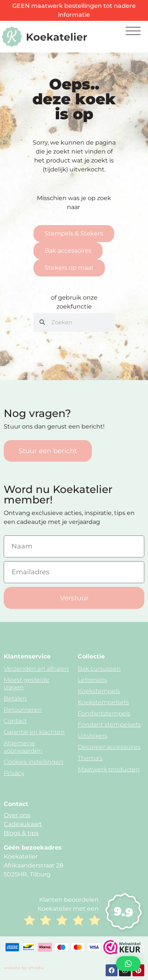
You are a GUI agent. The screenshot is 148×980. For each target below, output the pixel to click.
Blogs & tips (21, 833)
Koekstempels (99, 691)
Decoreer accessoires (109, 747)
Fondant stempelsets (109, 725)
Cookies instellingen (33, 762)
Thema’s (90, 758)
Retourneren (23, 710)
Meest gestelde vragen (27, 684)
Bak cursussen (99, 669)
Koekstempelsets (103, 702)
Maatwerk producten (109, 769)
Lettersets (92, 680)
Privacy (14, 773)
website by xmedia (24, 968)
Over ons (17, 815)
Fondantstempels (104, 713)
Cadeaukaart (23, 824)
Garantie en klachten (34, 732)
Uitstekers (93, 736)
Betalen (15, 698)
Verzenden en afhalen (36, 669)
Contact (15, 721)
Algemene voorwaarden (23, 747)
